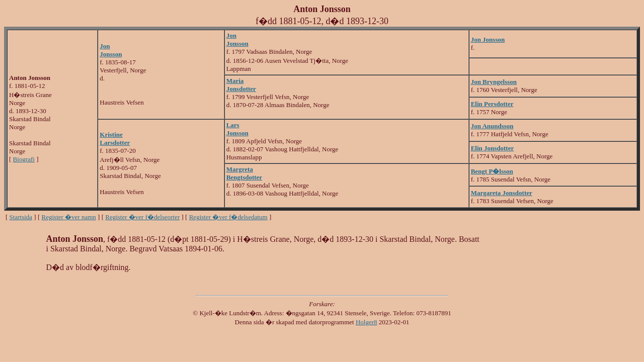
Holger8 (367, 322)
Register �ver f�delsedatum (228, 217)
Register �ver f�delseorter (142, 217)
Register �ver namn (69, 217)
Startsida (21, 217)
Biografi (24, 159)
